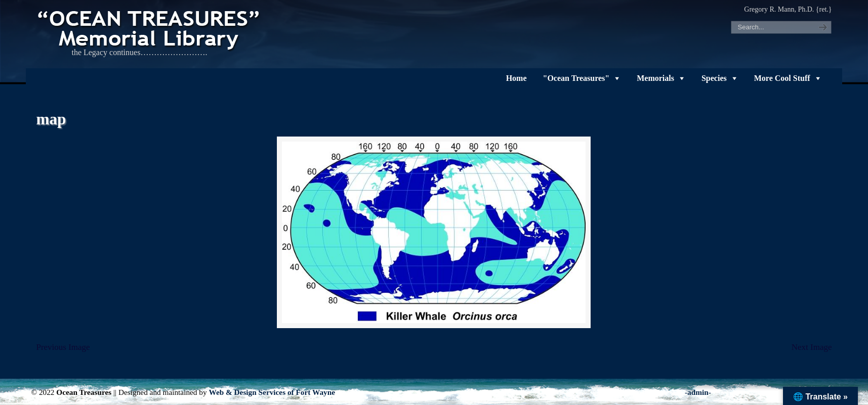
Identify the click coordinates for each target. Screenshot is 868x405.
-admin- (698, 392)
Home (516, 78)
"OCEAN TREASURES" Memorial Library (150, 28)
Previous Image (63, 347)
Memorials (655, 78)
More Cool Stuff (782, 78)
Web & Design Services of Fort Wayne (272, 392)
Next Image (812, 347)
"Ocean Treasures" (576, 78)
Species (714, 78)
